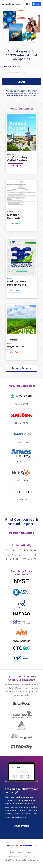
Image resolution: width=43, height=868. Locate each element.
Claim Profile (21, 826)
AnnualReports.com (27, 846)
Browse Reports (22, 368)
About (21, 852)
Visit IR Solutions (12, 860)
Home (13, 852)
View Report (15, 166)
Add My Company (30, 860)
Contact (29, 852)
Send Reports (14, 856)
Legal (32, 856)
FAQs (25, 856)
